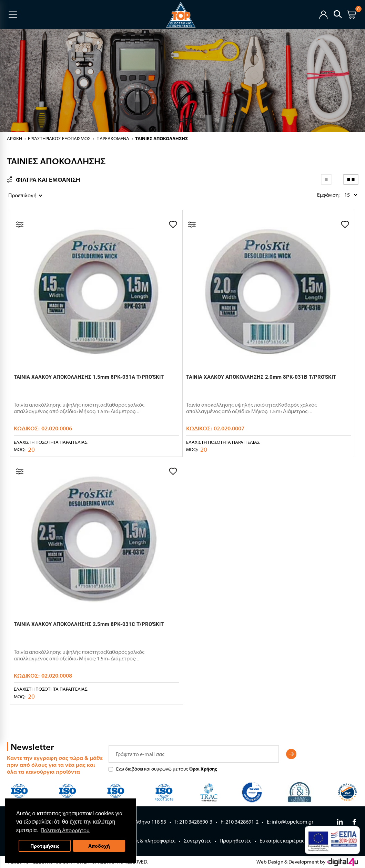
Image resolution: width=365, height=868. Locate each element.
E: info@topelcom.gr (290, 822)
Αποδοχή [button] (100, 845)
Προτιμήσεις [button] (45, 845)
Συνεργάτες (197, 841)
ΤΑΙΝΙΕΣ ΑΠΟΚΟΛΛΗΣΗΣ (161, 138)
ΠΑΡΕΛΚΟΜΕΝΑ (113, 138)
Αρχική (14, 138)
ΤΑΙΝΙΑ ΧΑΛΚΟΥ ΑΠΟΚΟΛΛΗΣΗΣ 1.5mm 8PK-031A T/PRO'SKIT (89, 377)
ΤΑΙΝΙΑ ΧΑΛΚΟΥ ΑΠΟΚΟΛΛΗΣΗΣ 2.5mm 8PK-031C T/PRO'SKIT (89, 624)
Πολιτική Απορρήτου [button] (66, 830)
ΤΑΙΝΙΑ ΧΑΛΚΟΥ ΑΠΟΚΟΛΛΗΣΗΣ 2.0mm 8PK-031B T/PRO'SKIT (261, 377)
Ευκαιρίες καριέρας (282, 841)
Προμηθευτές (235, 841)
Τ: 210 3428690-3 (193, 822)
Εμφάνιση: (319, 195)
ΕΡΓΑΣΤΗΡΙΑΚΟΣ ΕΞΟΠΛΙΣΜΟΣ (59, 138)
